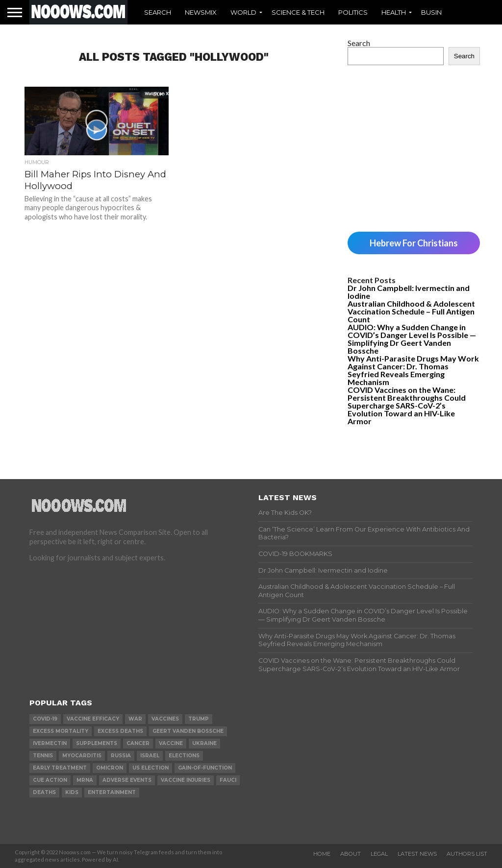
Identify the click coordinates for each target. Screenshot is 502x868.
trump (199, 719)
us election (151, 768)
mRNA (85, 780)
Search (158, 12)
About (351, 854)
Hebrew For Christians (414, 243)
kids (72, 792)
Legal (379, 854)
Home (322, 854)
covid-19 (45, 719)
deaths (44, 792)
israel (150, 756)
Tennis (43, 756)
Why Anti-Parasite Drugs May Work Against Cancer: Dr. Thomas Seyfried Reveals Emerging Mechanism (413, 370)
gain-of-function (205, 768)
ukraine (204, 743)
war (135, 719)
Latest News (417, 854)
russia (121, 756)
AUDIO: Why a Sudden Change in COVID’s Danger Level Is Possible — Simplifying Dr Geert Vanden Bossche (412, 339)
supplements (97, 743)
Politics (353, 12)
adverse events (127, 780)
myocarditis (82, 756)
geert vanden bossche (188, 731)
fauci (228, 780)
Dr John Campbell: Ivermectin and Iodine (409, 292)
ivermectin (50, 743)
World (243, 12)
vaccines (165, 719)
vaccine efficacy (93, 719)
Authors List (467, 854)
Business (438, 12)
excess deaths (120, 731)
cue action (50, 780)
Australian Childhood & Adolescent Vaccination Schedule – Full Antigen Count (411, 311)
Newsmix (201, 12)
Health (394, 12)
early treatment (60, 768)
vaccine (171, 743)
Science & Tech (298, 12)
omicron (110, 768)
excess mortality (61, 731)
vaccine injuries (186, 780)
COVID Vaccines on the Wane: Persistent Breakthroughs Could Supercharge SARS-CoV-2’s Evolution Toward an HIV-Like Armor (407, 405)
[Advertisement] (414, 148)
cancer (138, 743)
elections (184, 756)
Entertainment (112, 792)
